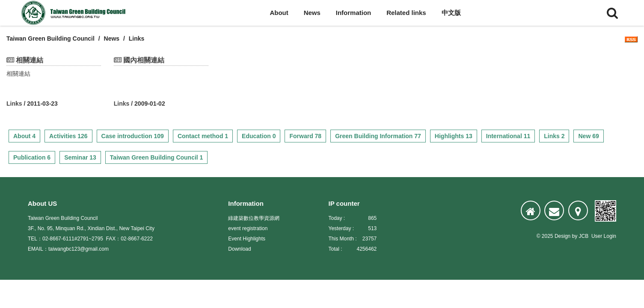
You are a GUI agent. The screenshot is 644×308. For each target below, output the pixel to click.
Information (354, 13)
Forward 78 (305, 136)
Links (14, 104)
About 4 (24, 136)
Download (239, 249)
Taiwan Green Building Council (50, 38)
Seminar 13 (80, 157)
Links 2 (554, 136)
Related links (406, 13)
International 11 (508, 136)
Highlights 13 (454, 136)
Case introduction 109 (133, 136)
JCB (584, 236)
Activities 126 (68, 136)
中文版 (451, 13)
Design (562, 236)
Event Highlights (247, 239)
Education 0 (259, 136)
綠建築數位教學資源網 (254, 218)
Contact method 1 (203, 136)
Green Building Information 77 (378, 136)
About (279, 13)
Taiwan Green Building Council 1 (157, 157)
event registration (248, 228)
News (312, 13)
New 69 (588, 136)
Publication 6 (32, 157)
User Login (604, 236)
